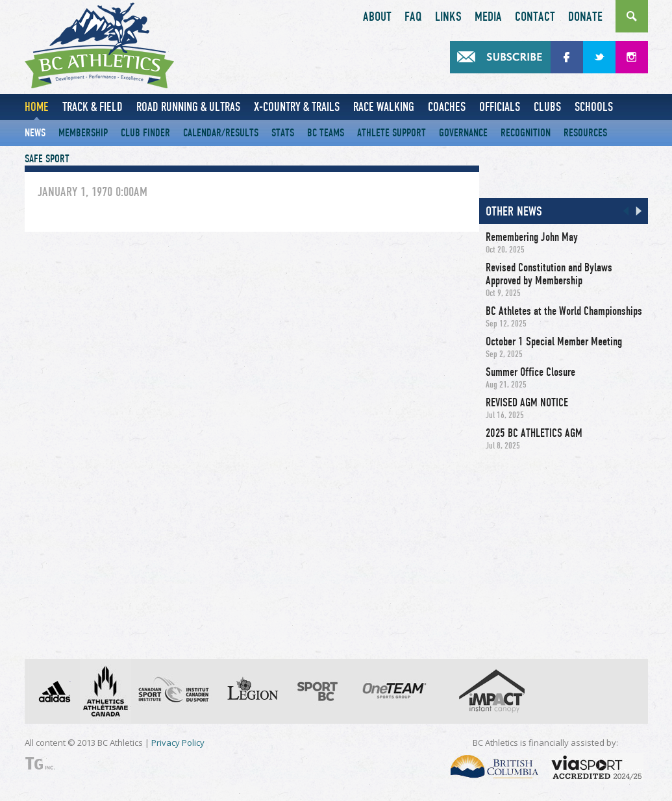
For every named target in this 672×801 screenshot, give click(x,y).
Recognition (526, 133)
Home (37, 107)
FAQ (413, 17)
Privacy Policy (178, 743)
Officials (500, 107)
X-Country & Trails (297, 107)
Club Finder (145, 133)
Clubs (547, 107)
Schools (594, 107)
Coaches (447, 107)
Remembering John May (532, 237)
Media (488, 17)
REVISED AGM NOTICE (527, 402)
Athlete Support (392, 133)
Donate (585, 17)
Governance (463, 133)
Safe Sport (47, 159)
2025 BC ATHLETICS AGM (534, 433)
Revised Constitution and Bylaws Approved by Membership (549, 274)
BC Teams (326, 133)
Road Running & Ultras (188, 107)
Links (448, 17)
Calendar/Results (221, 133)
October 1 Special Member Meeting (554, 341)
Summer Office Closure (530, 372)
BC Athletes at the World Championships (564, 311)
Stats (283, 133)
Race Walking (384, 107)
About (377, 17)
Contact (535, 17)
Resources (585, 133)
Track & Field (93, 107)
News (35, 133)
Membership (83, 133)
